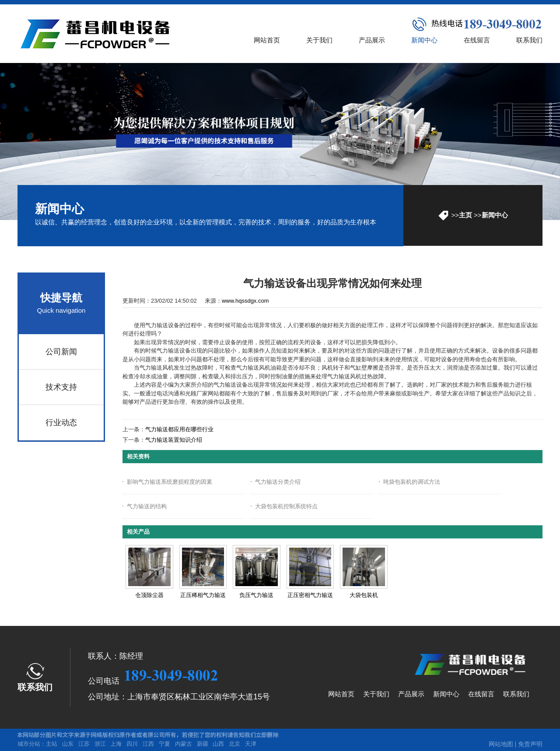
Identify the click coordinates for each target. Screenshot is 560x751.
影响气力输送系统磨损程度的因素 (170, 482)
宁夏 (164, 744)
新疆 (203, 744)
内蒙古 (184, 744)
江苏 (84, 744)
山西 (218, 744)
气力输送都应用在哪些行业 (179, 429)
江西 (148, 744)
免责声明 (530, 744)
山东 (68, 744)
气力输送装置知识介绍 (174, 440)
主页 (465, 215)
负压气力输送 (256, 595)
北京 (234, 744)
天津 (251, 744)
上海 (116, 744)
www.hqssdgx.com (245, 301)
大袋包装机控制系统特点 (286, 506)
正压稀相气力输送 (203, 595)
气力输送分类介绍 (278, 482)
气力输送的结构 (147, 506)
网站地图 (501, 744)
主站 (52, 744)
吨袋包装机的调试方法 (412, 482)
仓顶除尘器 (149, 595)
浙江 (100, 744)
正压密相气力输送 (310, 595)
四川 (132, 744)
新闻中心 (495, 215)
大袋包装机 (364, 595)
